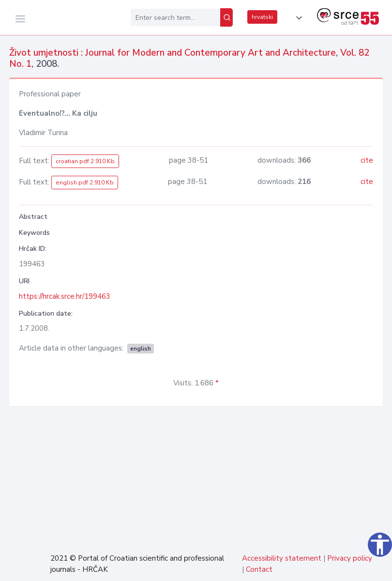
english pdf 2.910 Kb (85, 183)
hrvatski (262, 17)
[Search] (226, 17)
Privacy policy (350, 558)
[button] (297, 18)
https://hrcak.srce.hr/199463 (65, 296)
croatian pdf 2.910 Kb (85, 161)
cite (367, 160)
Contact (259, 569)
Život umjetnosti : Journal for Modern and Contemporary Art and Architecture (173, 53)
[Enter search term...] (175, 17)
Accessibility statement (282, 558)
